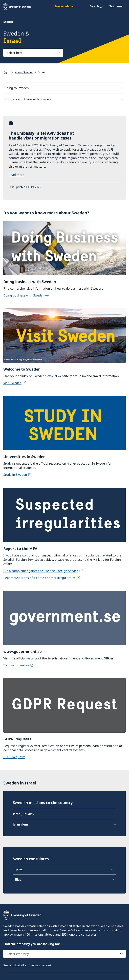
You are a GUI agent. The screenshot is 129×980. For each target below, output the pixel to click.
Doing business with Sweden (24, 295)
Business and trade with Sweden (28, 99)
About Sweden (24, 72)
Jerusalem (20, 825)
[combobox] (33, 53)
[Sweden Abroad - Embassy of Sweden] (20, 6)
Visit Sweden (12, 383)
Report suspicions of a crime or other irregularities (39, 578)
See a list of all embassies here (25, 965)
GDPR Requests (14, 757)
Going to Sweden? (17, 88)
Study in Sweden (15, 475)
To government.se (16, 665)
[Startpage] (7, 72)
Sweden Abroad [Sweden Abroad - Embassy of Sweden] (64, 6)
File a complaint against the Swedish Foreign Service (41, 571)
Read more (16, 175)
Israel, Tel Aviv (24, 814)
